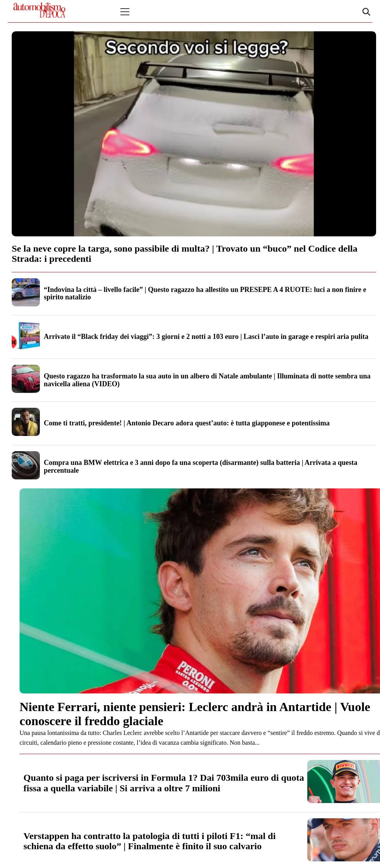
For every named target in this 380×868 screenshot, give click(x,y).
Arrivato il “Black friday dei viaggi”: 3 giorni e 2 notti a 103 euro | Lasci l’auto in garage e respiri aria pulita (206, 337)
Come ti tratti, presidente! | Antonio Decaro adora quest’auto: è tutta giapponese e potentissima (187, 423)
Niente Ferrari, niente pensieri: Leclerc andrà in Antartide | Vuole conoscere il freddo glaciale (195, 714)
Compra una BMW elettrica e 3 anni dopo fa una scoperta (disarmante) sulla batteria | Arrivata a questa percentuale (201, 466)
